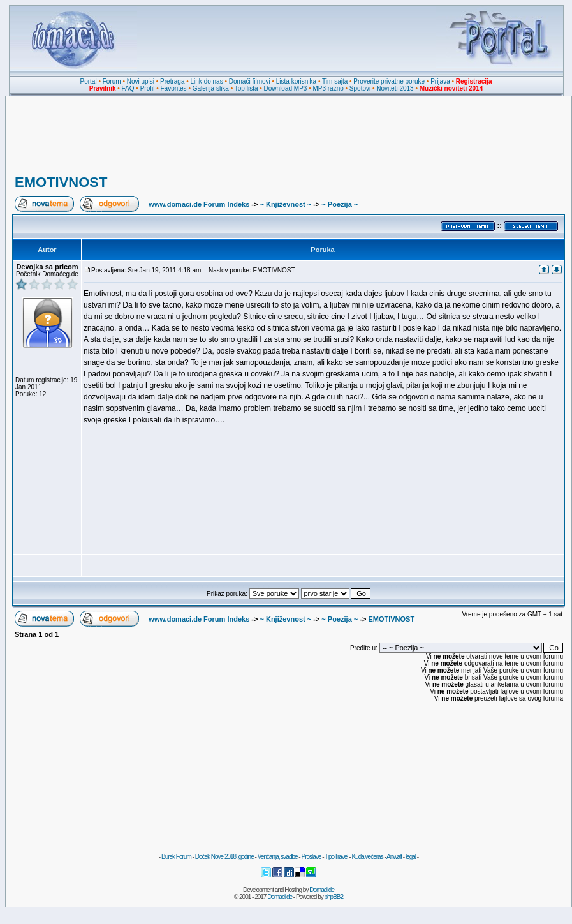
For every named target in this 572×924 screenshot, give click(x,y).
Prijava (440, 81)
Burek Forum (176, 857)
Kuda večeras (367, 857)
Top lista (246, 88)
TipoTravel (336, 857)
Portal (89, 81)
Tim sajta (335, 81)
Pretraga (172, 81)
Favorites (173, 88)
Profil (148, 88)
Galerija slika (211, 88)
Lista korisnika (296, 81)
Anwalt (394, 857)
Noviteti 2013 (395, 88)
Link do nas (207, 81)
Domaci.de (322, 890)
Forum (112, 81)
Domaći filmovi (250, 81)
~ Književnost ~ (285, 204)
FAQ (128, 88)
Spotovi (360, 88)
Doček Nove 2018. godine (224, 857)
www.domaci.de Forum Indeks (199, 204)
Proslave (311, 857)
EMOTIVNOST (61, 182)
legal (411, 857)
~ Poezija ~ (340, 204)
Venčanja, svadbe (278, 857)
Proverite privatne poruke (389, 81)
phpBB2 (334, 897)
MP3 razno (328, 88)
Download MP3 (286, 88)
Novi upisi (141, 81)
